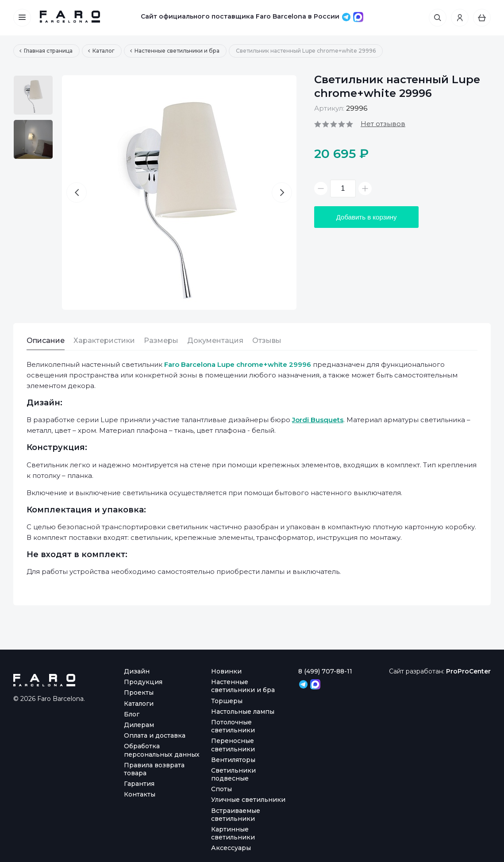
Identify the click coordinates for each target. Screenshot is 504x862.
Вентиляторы (233, 760)
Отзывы (267, 341)
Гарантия (139, 784)
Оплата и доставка (155, 735)
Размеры (161, 341)
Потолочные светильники (233, 726)
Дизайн (137, 671)
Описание (46, 341)
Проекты (139, 693)
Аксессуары (231, 848)
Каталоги (139, 704)
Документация (215, 341)
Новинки (226, 671)
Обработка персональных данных (162, 750)
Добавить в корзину (367, 217)
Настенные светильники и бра (243, 686)
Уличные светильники (248, 800)
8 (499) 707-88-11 (325, 671)
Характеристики (104, 341)
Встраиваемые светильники (236, 815)
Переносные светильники (233, 745)
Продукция (143, 682)
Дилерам (139, 725)
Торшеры (227, 701)
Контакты (140, 794)
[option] (33, 95)
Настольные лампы (243, 712)
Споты (221, 789)
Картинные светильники (233, 833)
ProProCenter (468, 671)
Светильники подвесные (233, 774)
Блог (132, 714)
